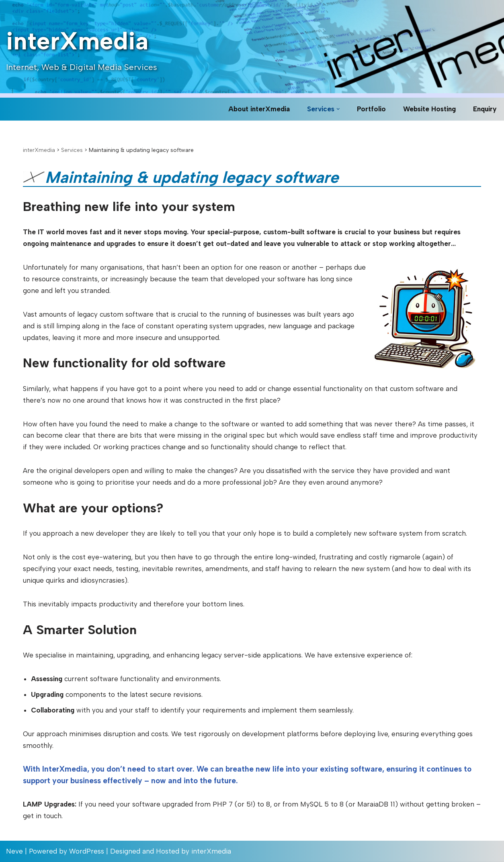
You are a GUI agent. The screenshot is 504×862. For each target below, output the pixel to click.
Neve (14, 851)
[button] (338, 109)
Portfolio (371, 109)
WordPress (87, 851)
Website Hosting (429, 109)
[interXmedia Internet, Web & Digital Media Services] (82, 47)
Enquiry (485, 109)
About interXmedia (259, 109)
